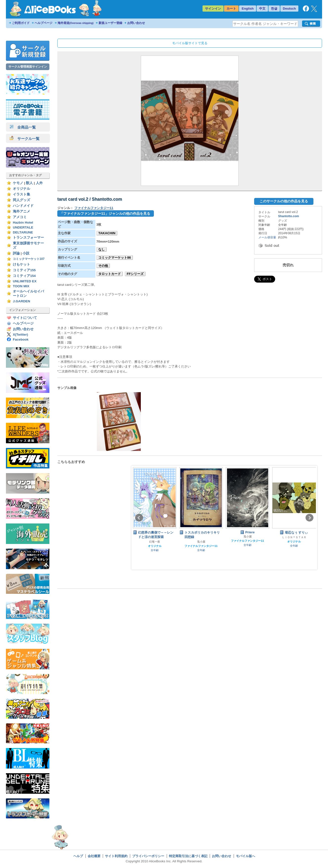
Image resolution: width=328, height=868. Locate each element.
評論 (16, 253)
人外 (39, 183)
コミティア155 (24, 270)
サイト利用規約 (116, 856)
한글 (274, 9)
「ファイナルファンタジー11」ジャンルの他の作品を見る (105, 213)
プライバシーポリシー (148, 856)
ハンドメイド (23, 206)
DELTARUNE (23, 232)
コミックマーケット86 (115, 258)
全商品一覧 (23, 127)
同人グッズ (21, 200)
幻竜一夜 (155, 542)
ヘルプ (78, 856)
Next (309, 518)
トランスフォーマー (28, 238)
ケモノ (18, 183)
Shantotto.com (289, 216)
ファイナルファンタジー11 (94, 208)
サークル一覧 (25, 139)
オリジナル (21, 189)
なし (102, 249)
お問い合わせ (136, 23)
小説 (26, 253)
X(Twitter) (20, 335)
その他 (103, 266)
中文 (262, 9)
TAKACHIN (107, 233)
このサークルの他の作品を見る (284, 201)
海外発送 (76, 23)
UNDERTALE (23, 227)
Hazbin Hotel (23, 222)
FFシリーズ (135, 274)
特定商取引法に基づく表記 (188, 856)
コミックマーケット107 (29, 259)
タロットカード (110, 274)
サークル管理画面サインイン (28, 67)
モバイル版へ (246, 856)
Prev (139, 518)
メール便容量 (267, 237)
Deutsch (289, 9)
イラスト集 (21, 194)
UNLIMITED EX (25, 281)
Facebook (21, 339)
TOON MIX (21, 286)
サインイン (213, 9)
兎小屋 (201, 542)
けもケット (21, 264)
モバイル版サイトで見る (190, 43)
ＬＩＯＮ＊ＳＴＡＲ (294, 537)
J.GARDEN (21, 301)
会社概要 (94, 856)
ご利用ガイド (21, 23)
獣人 (29, 183)
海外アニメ (21, 211)
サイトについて (25, 318)
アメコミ (20, 217)
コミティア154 (24, 276)
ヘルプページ (43, 23)
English (248, 9)
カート (231, 9)
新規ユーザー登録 (110, 23)
